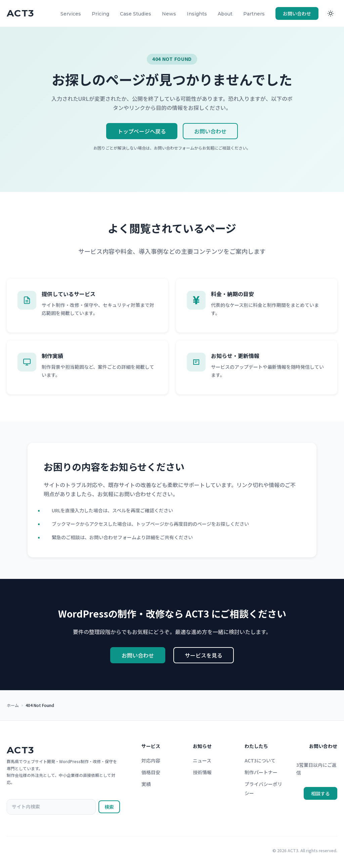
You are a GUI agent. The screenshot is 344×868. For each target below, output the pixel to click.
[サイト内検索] (51, 808)
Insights (197, 14)
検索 (109, 808)
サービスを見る (204, 656)
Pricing (100, 14)
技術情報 (202, 773)
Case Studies (136, 14)
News (169, 14)
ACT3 (20, 751)
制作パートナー (261, 773)
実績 (146, 785)
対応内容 (151, 761)
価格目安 (151, 773)
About (225, 14)
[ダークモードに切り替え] (331, 13)
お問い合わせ (297, 13)
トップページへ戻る (142, 131)
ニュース (202, 761)
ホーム (13, 705)
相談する (320, 794)
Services (71, 14)
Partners (254, 14)
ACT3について (260, 761)
